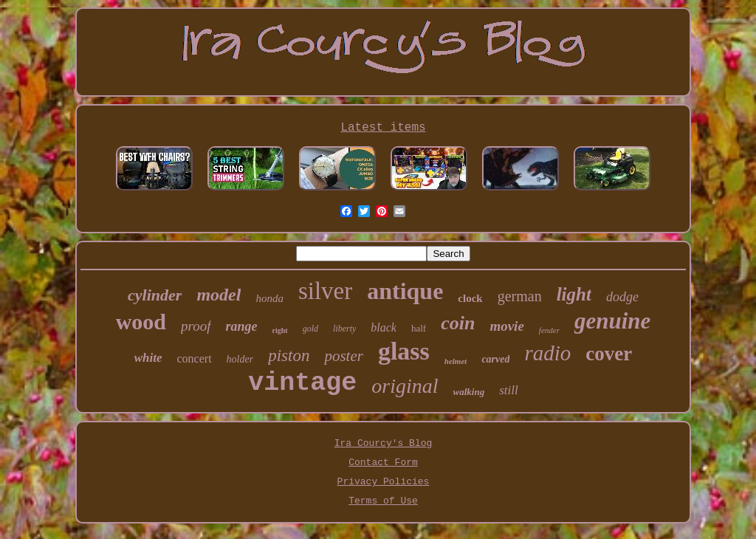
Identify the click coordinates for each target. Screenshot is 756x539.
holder (240, 359)
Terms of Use (383, 501)
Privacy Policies (384, 482)
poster (344, 356)
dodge (622, 297)
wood (141, 322)
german (520, 296)
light (574, 294)
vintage (302, 383)
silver (325, 291)
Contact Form (383, 463)
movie (506, 326)
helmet (456, 361)
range (242, 326)
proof (196, 326)
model (219, 295)
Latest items (383, 128)
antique (405, 291)
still (509, 390)
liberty (344, 329)
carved (495, 359)
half (419, 328)
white (148, 358)
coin (458, 323)
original (405, 386)
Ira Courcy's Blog (384, 443)
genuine (612, 321)
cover (609, 354)
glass (404, 351)
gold (310, 329)
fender (549, 330)
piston (289, 356)
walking (469, 392)
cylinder (155, 295)
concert (195, 358)
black (384, 327)
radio (547, 353)
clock (470, 298)
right (280, 330)
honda (269, 298)
